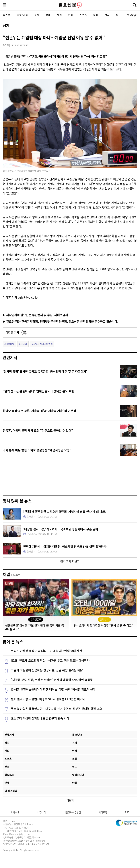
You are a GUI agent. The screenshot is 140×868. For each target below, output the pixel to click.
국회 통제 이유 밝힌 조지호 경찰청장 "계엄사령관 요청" (37, 450)
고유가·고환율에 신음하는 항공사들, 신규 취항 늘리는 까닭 (47, 670)
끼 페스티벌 (11, 791)
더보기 (70, 800)
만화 (75, 783)
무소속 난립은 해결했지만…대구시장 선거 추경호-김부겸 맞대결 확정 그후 (57, 709)
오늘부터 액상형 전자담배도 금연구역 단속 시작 (40, 718)
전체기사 (9, 735)
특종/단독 (22, 15)
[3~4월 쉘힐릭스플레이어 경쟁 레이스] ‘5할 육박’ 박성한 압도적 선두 (53, 689)
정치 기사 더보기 (70, 561)
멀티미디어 (78, 775)
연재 (7, 783)
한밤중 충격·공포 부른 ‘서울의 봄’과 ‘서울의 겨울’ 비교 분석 (39, 411)
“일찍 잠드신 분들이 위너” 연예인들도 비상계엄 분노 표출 (38, 391)
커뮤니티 (41, 812)
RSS (127, 812)
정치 (37, 15)
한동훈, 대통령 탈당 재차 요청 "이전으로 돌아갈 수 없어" (38, 430)
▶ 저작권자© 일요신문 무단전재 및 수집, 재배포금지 (35, 315)
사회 (59, 15)
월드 (118, 15)
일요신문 (70, 5)
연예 (71, 15)
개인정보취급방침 (72, 812)
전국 (107, 15)
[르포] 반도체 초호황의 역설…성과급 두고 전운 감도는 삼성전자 (50, 660)
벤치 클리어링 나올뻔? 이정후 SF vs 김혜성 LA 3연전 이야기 (48, 699)
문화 (96, 15)
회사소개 (15, 812)
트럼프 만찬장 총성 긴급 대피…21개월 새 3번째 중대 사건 (46, 651)
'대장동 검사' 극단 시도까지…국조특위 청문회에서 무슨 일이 (61, 529)
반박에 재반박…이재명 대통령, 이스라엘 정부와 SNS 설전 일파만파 (65, 546)
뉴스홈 (7, 15)
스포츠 (83, 15)
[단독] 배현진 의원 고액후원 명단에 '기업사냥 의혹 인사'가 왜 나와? (65, 512)
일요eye (132, 15)
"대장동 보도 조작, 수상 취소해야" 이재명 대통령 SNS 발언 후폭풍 (52, 680)
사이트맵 (103, 812)
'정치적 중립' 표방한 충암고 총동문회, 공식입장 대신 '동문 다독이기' (45, 371)
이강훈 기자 (12, 332)
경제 (48, 15)
